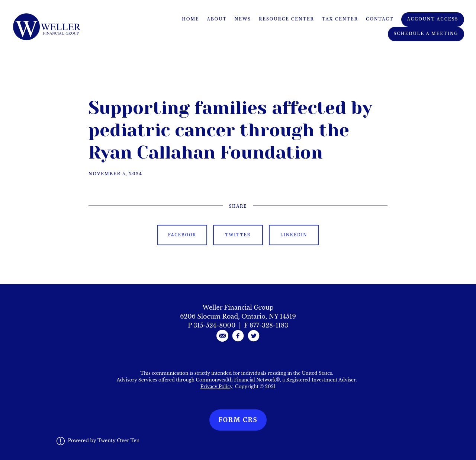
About (217, 19)
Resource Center (287, 19)
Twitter (238, 235)
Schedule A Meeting (426, 34)
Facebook (182, 235)
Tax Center (340, 19)
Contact (380, 19)
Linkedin (294, 235)
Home (191, 19)
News (243, 19)
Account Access (433, 19)
